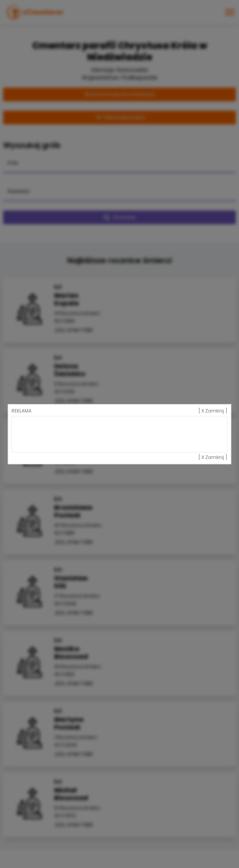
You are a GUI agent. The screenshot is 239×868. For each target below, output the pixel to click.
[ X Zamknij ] (213, 411)
